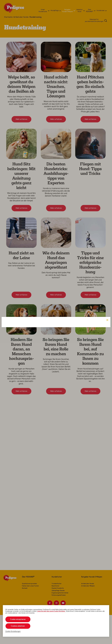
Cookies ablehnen (18, 626)
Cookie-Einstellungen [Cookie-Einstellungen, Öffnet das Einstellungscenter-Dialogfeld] (13, 631)
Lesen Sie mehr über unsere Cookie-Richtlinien (51, 611)
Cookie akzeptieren (18, 619)
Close (107, 295)
